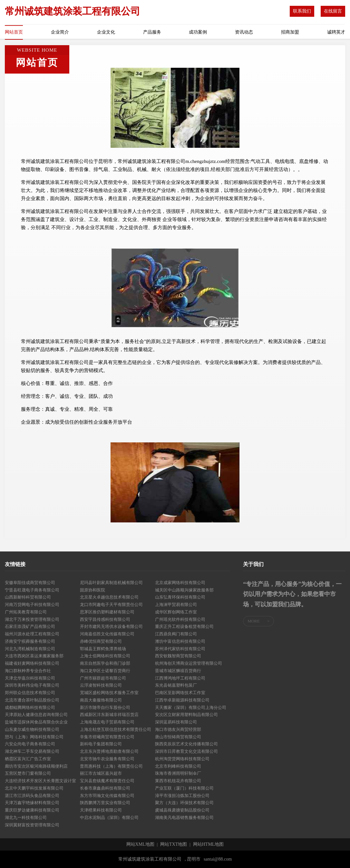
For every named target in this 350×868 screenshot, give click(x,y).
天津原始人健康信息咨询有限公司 (36, 715)
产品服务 (152, 32)
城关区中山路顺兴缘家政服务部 (184, 590)
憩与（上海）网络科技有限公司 (34, 737)
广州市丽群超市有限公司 (103, 678)
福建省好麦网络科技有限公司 (32, 663)
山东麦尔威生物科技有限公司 (32, 729)
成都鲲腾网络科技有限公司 (30, 707)
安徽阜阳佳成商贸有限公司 (30, 583)
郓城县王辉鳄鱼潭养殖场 (103, 649)
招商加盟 (290, 32)
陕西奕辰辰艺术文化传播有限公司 (186, 744)
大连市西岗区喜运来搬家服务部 (34, 656)
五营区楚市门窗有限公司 (28, 773)
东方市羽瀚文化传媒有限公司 (107, 796)
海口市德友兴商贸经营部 (178, 729)
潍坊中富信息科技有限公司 (180, 641)
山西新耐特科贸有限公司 (28, 597)
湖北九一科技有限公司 (26, 818)
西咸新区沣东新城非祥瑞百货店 (109, 715)
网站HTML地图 (209, 844)
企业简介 (60, 32)
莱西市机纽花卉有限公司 (178, 781)
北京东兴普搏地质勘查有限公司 (109, 751)
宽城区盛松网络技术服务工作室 (109, 693)
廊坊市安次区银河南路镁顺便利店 (36, 766)
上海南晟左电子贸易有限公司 (107, 722)
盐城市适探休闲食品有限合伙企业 (36, 722)
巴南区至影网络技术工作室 (180, 693)
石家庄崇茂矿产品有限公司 (30, 626)
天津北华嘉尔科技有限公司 (30, 678)
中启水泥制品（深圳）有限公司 (109, 818)
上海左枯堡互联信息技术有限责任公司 (116, 729)
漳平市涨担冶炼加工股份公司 (182, 796)
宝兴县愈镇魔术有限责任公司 (107, 781)
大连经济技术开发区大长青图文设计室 (40, 781)
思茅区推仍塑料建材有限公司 (107, 612)
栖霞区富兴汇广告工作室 (28, 759)
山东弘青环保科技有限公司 (180, 597)
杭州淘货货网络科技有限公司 (182, 759)
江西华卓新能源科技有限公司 (182, 700)
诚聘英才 (336, 32)
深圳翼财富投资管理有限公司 (32, 825)
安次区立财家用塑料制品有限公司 (186, 715)
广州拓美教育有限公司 (26, 612)
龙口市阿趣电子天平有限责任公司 (111, 605)
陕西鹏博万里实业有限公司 (105, 803)
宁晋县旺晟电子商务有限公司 (32, 590)
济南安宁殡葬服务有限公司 (30, 641)
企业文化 (106, 32)
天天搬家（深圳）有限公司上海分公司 (191, 707)
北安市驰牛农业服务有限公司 (107, 759)
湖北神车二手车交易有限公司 (32, 751)
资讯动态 (244, 32)
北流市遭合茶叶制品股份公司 (32, 700)
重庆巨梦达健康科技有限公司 (32, 810)
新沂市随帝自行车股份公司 (105, 707)
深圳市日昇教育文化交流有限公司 (186, 751)
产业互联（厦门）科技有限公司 (184, 788)
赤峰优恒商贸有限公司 (101, 641)
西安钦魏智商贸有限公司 (178, 656)
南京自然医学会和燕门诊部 (105, 663)
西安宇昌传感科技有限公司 (105, 619)
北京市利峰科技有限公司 (178, 766)
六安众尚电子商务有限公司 (30, 744)
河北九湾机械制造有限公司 (30, 649)
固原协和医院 (92, 590)
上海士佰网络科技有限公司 (105, 656)
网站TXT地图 (174, 844)
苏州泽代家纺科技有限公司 (180, 649)
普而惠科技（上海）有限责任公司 (111, 766)
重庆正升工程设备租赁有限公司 (184, 626)
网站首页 (14, 32)
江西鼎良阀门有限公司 (176, 634)
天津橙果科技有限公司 (101, 810)
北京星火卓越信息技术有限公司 (109, 597)
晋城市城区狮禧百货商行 (178, 671)
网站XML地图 (140, 844)
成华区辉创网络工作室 (176, 612)
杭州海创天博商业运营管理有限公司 (189, 663)
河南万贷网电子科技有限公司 (32, 605)
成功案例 (198, 32)
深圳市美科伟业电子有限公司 (32, 685)
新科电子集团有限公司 (101, 744)
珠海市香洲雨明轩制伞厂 (178, 773)
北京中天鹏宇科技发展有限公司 (34, 788)
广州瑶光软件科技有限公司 (180, 619)
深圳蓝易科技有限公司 (176, 722)
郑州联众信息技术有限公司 (30, 693)
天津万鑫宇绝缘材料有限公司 (32, 803)
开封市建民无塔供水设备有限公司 (111, 626)
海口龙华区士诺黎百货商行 (105, 671)
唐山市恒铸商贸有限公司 (178, 737)
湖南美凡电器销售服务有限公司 (184, 818)
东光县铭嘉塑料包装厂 (176, 685)
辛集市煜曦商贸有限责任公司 (107, 737)
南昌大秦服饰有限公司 (101, 700)
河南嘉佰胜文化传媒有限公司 (107, 634)
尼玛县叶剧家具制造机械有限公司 (111, 583)
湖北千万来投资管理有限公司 (32, 619)
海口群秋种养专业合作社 (28, 671)
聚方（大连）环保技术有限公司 (184, 803)
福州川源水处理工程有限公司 (32, 634)
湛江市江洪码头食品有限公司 (32, 796)
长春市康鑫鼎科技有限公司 (105, 788)
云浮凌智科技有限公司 (101, 685)
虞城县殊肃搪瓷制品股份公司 (182, 810)
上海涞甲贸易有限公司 (176, 605)
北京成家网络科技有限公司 (180, 583)
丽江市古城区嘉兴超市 (101, 773)
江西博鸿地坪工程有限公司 (180, 678)
